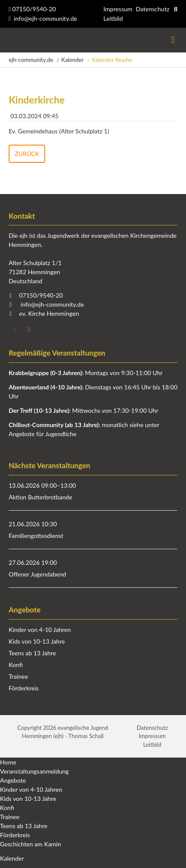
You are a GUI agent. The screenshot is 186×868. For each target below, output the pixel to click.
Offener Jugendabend (37, 574)
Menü (173, 40)
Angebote (13, 780)
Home (8, 762)
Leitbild (113, 18)
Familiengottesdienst (36, 536)
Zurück (27, 154)
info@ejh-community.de (46, 18)
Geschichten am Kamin (31, 844)
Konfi (16, 665)
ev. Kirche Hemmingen (49, 313)
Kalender (73, 60)
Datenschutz (152, 9)
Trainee (18, 676)
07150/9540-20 (32, 9)
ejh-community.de (31, 60)
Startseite (10, 40)
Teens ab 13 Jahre (32, 653)
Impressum (118, 9)
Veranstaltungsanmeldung (34, 771)
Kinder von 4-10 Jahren (40, 630)
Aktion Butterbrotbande (41, 497)
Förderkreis (24, 688)
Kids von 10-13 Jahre (37, 641)
